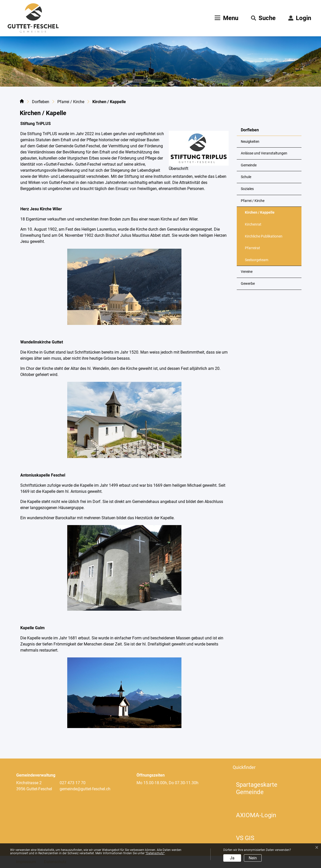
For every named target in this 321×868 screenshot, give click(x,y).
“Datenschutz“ (155, 853)
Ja (232, 858)
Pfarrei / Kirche (253, 201)
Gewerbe (248, 284)
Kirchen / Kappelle (260, 214)
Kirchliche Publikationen (264, 236)
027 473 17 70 (73, 783)
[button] (263, 18)
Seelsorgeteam (257, 260)
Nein (253, 858)
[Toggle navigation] (226, 18)
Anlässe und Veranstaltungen (264, 153)
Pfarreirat (252, 248)
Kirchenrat (253, 224)
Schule (246, 177)
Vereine (247, 272)
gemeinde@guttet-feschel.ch (85, 789)
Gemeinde (249, 165)
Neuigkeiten (250, 142)
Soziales (247, 189)
